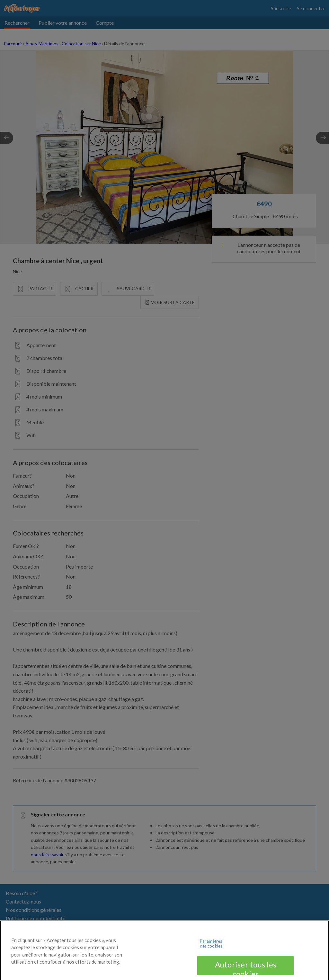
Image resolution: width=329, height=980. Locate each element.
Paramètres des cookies (211, 949)
